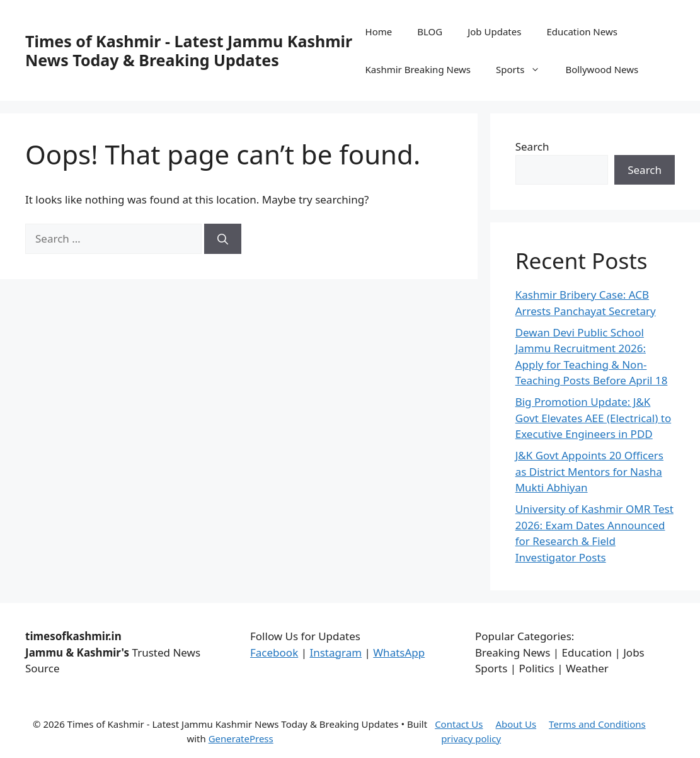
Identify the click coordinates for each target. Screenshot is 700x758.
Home (379, 32)
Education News (582, 32)
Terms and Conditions (597, 724)
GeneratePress (241, 738)
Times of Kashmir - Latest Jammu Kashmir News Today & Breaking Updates (189, 50)
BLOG (430, 32)
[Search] (223, 239)
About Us (516, 724)
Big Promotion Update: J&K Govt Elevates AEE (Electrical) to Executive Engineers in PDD (594, 418)
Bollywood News (602, 69)
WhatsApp (399, 652)
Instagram (336, 652)
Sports (524, 69)
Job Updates (494, 32)
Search (532, 146)
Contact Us (459, 724)
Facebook (274, 652)
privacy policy (471, 738)
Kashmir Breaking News (418, 69)
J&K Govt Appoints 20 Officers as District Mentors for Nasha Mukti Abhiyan (589, 471)
